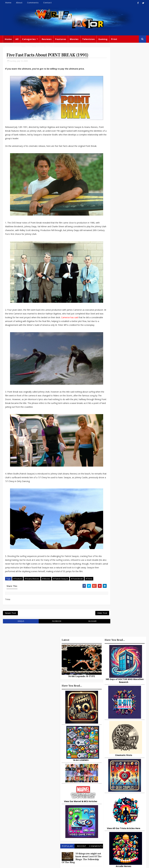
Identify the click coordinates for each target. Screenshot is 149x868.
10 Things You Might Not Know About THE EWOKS (130, 769)
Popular (110, 642)
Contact (47, 3)
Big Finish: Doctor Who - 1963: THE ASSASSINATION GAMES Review (124, 755)
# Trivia (89, 587)
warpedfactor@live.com (31, 826)
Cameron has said (88, 318)
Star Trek (60, 816)
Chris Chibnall (83, 828)
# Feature (18, 587)
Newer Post (10, 622)
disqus (19, 631)
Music (106, 817)
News (29, 46)
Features (61, 39)
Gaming (103, 39)
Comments (33, 3)
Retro (134, 817)
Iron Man (123, 840)
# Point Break (77, 587)
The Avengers (110, 846)
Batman (71, 822)
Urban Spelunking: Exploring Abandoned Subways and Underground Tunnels (123, 715)
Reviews (47, 39)
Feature (59, 798)
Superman (108, 840)
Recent (124, 642)
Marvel (134, 805)
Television (88, 39)
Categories (29, 39)
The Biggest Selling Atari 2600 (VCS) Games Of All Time (131, 677)
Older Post (92, 622)
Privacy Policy (51, 864)
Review (70, 804)
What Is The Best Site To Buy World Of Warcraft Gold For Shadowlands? (131, 729)
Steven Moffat (120, 817)
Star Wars (108, 811)
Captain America (81, 834)
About (19, 3)
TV (85, 798)
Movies (74, 39)
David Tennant (77, 816)
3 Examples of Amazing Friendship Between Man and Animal (123, 666)
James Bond (109, 823)
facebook (52, 631)
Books (76, 810)
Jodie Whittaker (64, 828)
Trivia (106, 805)
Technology (128, 834)
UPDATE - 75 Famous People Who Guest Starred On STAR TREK (131, 689)
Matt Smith (125, 823)
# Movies (46, 587)
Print (114, 39)
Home (8, 3)
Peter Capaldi (62, 810)
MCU (105, 834)
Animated (119, 828)
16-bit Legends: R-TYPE (125, 472)
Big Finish (117, 793)
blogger (84, 631)
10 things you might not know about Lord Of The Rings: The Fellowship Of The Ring (125, 654)
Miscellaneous (13, 46)
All (17, 39)
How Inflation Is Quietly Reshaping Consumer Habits (131, 741)
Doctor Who (43, 46)
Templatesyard (35, 864)
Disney (59, 822)
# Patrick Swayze (61, 587)
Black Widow (62, 840)
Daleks (106, 828)
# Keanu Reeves (32, 587)
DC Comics (123, 811)
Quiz (75, 840)
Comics (82, 804)
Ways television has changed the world (129, 700)
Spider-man (62, 834)
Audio (115, 834)
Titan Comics (119, 805)
